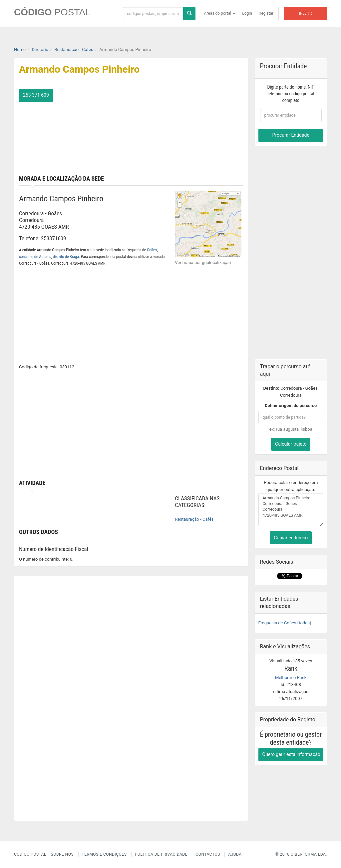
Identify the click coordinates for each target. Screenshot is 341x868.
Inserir (305, 13)
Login (247, 13)
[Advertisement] (189, 130)
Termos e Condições (104, 854)
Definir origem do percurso (291, 405)
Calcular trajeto (291, 444)
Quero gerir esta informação (291, 754)
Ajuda (235, 854)
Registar (266, 13)
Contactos (208, 854)
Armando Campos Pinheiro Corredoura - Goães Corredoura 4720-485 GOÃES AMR (291, 510)
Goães (152, 250)
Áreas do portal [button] (220, 13)
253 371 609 (36, 95)
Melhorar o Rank (291, 677)
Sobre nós (62, 854)
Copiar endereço (291, 538)
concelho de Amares (35, 257)
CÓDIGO (52, 12)
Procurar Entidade (291, 135)
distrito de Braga (66, 257)
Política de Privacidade (161, 854)
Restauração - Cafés (194, 519)
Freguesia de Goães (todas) (285, 623)
